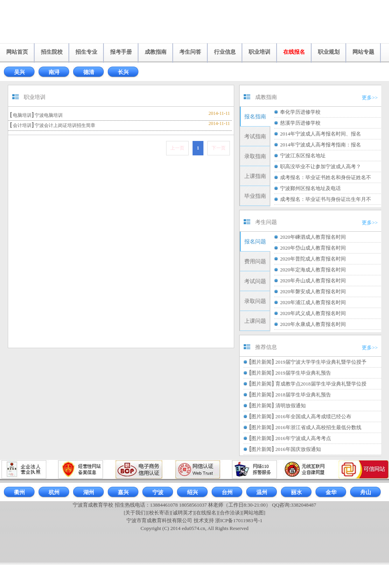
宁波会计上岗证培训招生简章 (65, 125)
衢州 (19, 492)
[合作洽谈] (230, 513)
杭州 (54, 492)
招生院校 (52, 52)
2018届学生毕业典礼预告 (303, 395)
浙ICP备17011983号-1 (239, 520)
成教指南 (156, 52)
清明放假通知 (291, 406)
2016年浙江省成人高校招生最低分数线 (318, 427)
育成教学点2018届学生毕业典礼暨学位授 (321, 384)
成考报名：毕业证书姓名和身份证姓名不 (326, 177)
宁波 (158, 492)
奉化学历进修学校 (300, 112)
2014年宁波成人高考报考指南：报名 (321, 145)
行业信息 (225, 52)
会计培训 (22, 125)
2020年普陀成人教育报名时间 (313, 259)
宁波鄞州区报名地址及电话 (310, 188)
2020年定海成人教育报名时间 (313, 270)
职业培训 (259, 52)
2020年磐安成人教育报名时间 (313, 291)
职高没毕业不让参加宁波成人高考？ (321, 166)
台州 (227, 492)
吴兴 (19, 72)
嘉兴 (123, 492)
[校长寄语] (159, 513)
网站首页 (17, 52)
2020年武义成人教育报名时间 (313, 313)
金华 (331, 492)
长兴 (123, 72)
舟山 (366, 492)
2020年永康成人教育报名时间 (313, 324)
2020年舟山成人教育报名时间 (313, 281)
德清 (89, 72)
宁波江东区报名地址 (303, 156)
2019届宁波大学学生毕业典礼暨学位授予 (321, 362)
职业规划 (329, 52)
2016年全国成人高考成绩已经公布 (313, 416)
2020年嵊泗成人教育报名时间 (313, 237)
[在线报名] (206, 513)
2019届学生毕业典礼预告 (303, 373)
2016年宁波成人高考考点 (303, 438)
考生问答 (190, 52)
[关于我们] (136, 513)
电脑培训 (22, 115)
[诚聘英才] (183, 513)
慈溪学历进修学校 (300, 123)
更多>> (370, 98)
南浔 (54, 72)
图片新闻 (261, 362)
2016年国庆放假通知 (298, 449)
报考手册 (121, 52)
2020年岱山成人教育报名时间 (313, 248)
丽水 (296, 492)
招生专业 (86, 52)
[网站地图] (253, 513)
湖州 (89, 492)
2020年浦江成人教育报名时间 (313, 302)
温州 (262, 492)
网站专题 (363, 52)
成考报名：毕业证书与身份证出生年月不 (326, 199)
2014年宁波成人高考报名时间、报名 (321, 134)
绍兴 (193, 492)
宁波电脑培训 (49, 115)
